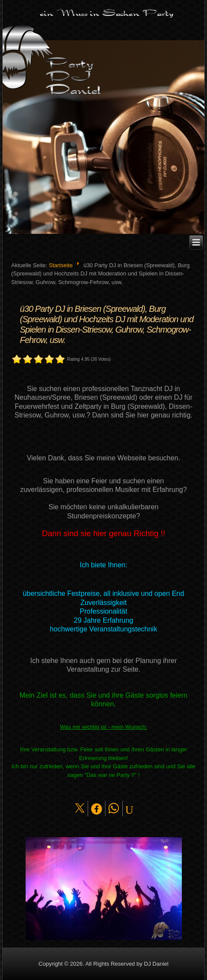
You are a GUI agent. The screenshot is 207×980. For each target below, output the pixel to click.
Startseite (61, 265)
